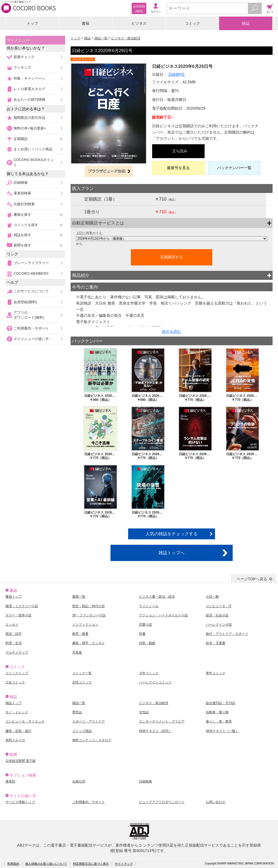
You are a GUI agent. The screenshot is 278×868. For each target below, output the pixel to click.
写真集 (77, 652)
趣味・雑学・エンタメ (89, 643)
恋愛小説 (146, 625)
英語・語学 (14, 634)
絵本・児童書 (216, 643)
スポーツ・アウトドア (89, 721)
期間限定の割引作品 (29, 118)
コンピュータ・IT (219, 606)
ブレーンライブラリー (31, 263)
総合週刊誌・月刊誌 (220, 703)
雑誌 (246, 23)
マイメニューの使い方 (31, 339)
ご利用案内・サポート (31, 328)
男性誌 (77, 712)
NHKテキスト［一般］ (222, 731)
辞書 (142, 634)
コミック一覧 (82, 673)
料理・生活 (14, 643)
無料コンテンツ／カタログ (92, 740)
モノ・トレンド (17, 712)
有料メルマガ (15, 740)
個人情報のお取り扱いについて (46, 864)
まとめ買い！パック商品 (33, 149)
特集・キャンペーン (29, 78)
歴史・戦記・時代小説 (89, 606)
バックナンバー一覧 (234, 168)
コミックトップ (17, 673)
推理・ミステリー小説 (22, 606)
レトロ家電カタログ (29, 89)
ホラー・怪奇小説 (18, 615)
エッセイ (12, 625)
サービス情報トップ (20, 802)
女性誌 (144, 712)
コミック (192, 23)
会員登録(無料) (25, 302)
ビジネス (139, 23)
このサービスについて (31, 291)
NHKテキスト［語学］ (155, 731)
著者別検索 (22, 193)
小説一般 (212, 597)
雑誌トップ (14, 703)
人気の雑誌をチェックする (172, 534)
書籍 (86, 23)
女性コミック (82, 682)
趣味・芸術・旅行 (18, 731)
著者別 (10, 781)
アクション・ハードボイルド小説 (163, 615)
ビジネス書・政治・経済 (157, 597)
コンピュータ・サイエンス (25, 721)
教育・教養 (80, 634)
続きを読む (172, 331)
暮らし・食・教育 (219, 721)
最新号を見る (178, 168)
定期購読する (172, 257)
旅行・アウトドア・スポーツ (227, 634)
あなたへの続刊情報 (29, 99)
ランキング (22, 67)
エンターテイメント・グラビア (162, 721)
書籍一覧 (79, 597)
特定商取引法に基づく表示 (91, 864)
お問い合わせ (216, 802)
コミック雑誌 (82, 731)
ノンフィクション (85, 625)
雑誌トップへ (172, 553)
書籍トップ (14, 597)
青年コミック (216, 673)
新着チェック (24, 57)
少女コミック (15, 682)
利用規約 (13, 864)
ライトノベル (149, 606)
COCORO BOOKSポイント (34, 162)
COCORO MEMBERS (31, 273)
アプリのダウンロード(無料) (29, 315)
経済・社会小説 (217, 615)
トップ (32, 23)
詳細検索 (21, 183)
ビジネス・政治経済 (126, 38)
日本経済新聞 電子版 (20, 761)
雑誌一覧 (101, 38)
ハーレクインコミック (155, 682)
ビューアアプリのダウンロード (162, 802)
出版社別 (79, 781)
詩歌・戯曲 (147, 643)
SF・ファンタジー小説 (89, 615)
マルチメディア (17, 652)
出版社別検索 (24, 204)
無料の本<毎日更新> (30, 128)
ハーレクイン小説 (219, 625)
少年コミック (149, 673)
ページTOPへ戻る (252, 579)
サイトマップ (124, 864)
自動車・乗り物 (217, 712)
